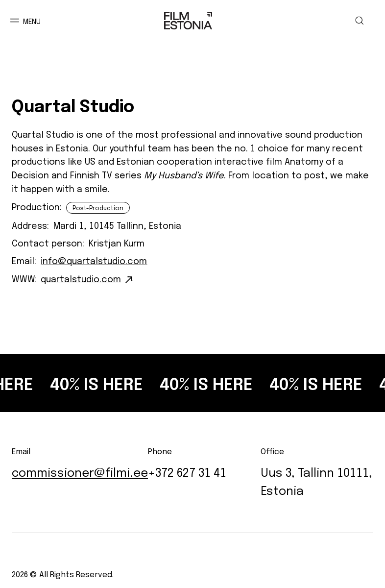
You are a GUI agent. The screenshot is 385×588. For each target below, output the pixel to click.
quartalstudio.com (81, 278)
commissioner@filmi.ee (80, 471)
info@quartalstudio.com (94, 260)
